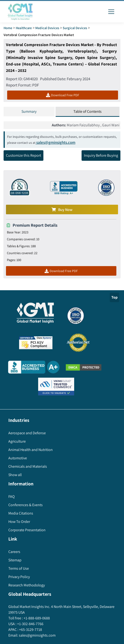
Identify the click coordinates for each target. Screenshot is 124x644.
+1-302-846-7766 (30, 624)
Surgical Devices (75, 28)
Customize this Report (23, 155)
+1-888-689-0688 (36, 618)
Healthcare (24, 28)
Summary (29, 111)
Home (8, 28)
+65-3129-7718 (30, 630)
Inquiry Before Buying (101, 155)
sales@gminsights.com (55, 142)
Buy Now (62, 210)
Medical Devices (47, 28)
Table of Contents (88, 111)
